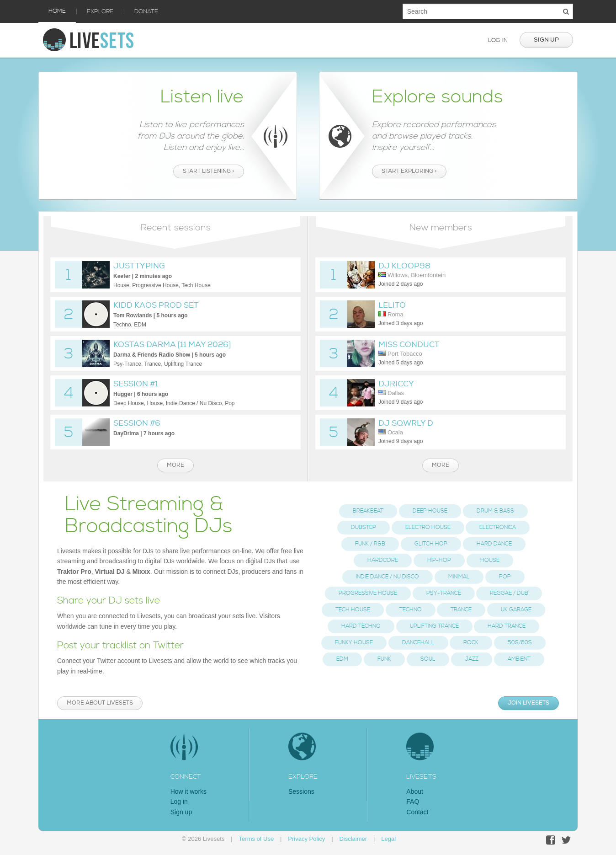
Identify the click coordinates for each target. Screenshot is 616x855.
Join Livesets (528, 703)
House (490, 560)
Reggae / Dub (509, 593)
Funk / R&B (370, 544)
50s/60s (520, 643)
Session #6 (137, 423)
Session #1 (136, 384)
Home (57, 11)
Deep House (430, 511)
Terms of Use (257, 839)
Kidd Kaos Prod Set (156, 305)
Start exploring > (409, 171)
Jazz (472, 659)
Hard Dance (494, 544)
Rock (471, 643)
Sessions (301, 791)
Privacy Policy (306, 839)
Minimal (459, 577)
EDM (342, 659)
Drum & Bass (495, 511)
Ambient (519, 659)
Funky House (354, 643)
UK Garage (516, 610)
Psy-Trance (444, 593)
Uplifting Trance (434, 626)
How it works (189, 791)
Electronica (498, 527)
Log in (498, 40)
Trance (461, 610)
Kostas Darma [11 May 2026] (172, 345)
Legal (388, 839)
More (175, 465)
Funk (384, 659)
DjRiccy (396, 384)
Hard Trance (507, 626)
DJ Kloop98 (404, 266)
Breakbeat (368, 511)
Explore (100, 11)
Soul (428, 659)
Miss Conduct (409, 345)
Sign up (546, 40)
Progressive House (368, 593)
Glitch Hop (431, 544)
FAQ (413, 802)
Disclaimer (353, 839)
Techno (411, 610)
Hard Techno (361, 626)
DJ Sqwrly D (406, 423)
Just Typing (139, 266)
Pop (505, 577)
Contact (417, 812)
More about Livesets (100, 703)
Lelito (392, 305)
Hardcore (383, 560)
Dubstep (364, 527)
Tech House (353, 610)
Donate (146, 11)
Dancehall (418, 643)
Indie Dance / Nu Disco (388, 577)
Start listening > (209, 171)
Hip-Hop (439, 560)
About (415, 791)
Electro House (428, 527)
